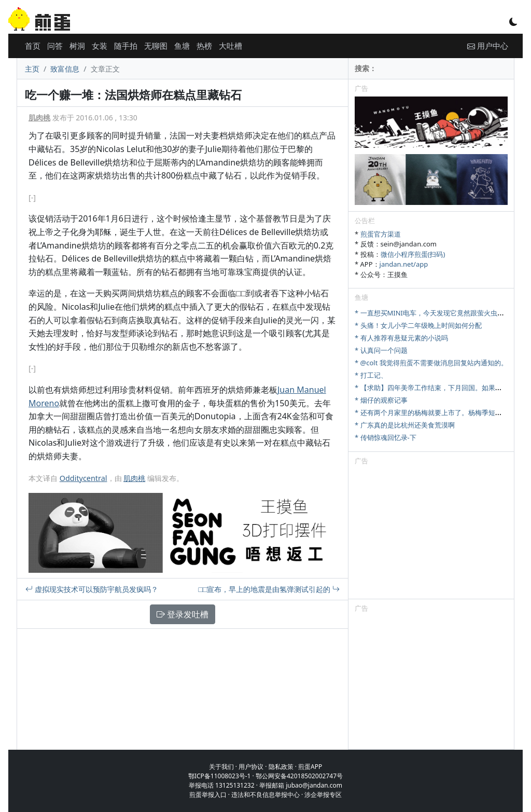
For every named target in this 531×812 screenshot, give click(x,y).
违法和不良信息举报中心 (265, 795)
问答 (55, 46)
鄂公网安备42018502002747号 (299, 776)
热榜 (204, 46)
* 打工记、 (371, 375)
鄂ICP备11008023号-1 (220, 776)
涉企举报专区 (323, 795)
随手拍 (126, 46)
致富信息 (65, 69)
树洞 (77, 46)
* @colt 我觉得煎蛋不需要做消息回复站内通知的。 (431, 363)
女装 (100, 46)
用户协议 (251, 767)
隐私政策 (281, 767)
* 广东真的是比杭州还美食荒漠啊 (405, 425)
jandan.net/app (404, 264)
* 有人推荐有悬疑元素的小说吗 (401, 338)
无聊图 (156, 46)
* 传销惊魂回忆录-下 (386, 437)
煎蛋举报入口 (208, 795)
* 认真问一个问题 (381, 350)
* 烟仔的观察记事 (381, 400)
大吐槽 (230, 46)
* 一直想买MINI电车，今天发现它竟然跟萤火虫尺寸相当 (439, 313)
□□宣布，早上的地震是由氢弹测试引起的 (269, 589)
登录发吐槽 (183, 614)
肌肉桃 (39, 118)
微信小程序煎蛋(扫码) (413, 254)
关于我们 (221, 767)
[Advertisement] (431, 534)
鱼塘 (182, 46)
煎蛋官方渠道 (381, 234)
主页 (32, 69)
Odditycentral (83, 478)
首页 (33, 46)
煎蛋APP (310, 767)
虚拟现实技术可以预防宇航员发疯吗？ (92, 589)
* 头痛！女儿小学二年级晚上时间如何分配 (418, 325)
